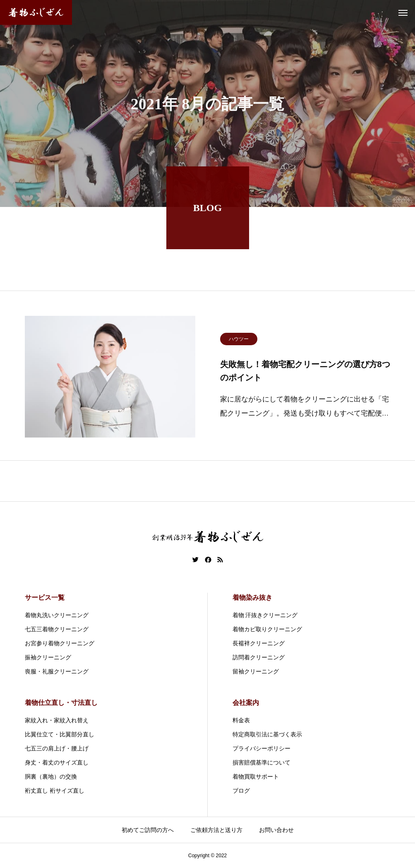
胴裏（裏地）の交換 (51, 777)
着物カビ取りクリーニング (267, 629)
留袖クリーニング (256, 671)
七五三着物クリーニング (57, 629)
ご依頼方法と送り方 (216, 830)
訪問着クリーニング (259, 657)
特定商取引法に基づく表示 (267, 734)
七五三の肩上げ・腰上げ (57, 748)
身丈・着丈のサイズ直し (57, 762)
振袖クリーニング (48, 657)
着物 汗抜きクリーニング (265, 615)
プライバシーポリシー (261, 748)
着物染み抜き (252, 598)
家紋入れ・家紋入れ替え (57, 720)
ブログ (241, 791)
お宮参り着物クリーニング (60, 643)
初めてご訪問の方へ (148, 830)
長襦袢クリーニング (259, 643)
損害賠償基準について (261, 762)
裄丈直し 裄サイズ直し (55, 791)
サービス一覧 (45, 598)
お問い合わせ (276, 830)
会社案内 (246, 703)
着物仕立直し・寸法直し (61, 703)
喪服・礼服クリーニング (57, 671)
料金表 (241, 720)
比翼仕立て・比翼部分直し (60, 734)
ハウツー (239, 341)
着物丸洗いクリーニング (57, 615)
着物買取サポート (256, 777)
